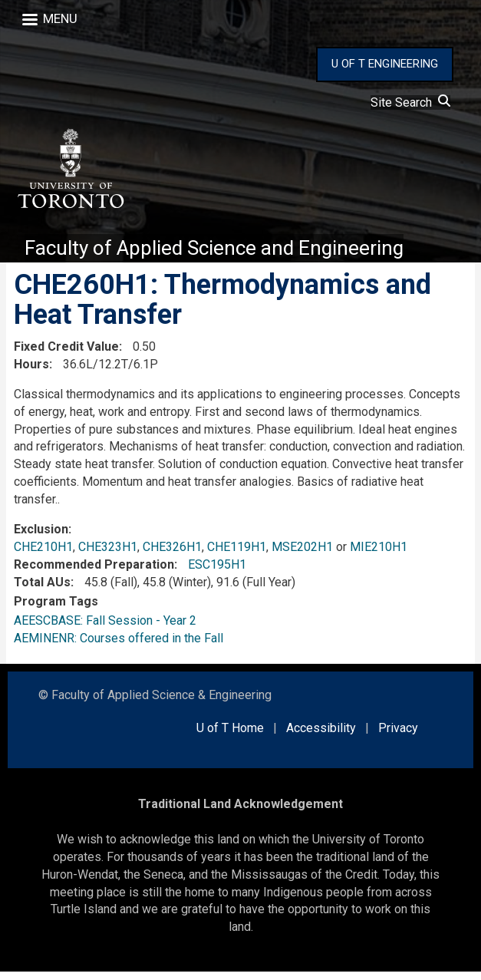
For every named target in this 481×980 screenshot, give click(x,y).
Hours (31, 373)
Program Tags (56, 610)
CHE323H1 (108, 555)
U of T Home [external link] (230, 736)
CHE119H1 (237, 555)
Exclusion (41, 538)
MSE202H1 (302, 555)
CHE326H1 (172, 555)
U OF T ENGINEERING (385, 64)
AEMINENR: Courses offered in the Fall (119, 646)
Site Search (410, 102)
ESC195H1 (217, 573)
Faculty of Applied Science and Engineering (227, 255)
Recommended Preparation (94, 573)
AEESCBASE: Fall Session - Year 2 (105, 628)
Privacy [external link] (398, 736)
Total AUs (42, 590)
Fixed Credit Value (66, 355)
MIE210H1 (379, 555)
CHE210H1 (43, 555)
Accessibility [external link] (321, 736)
